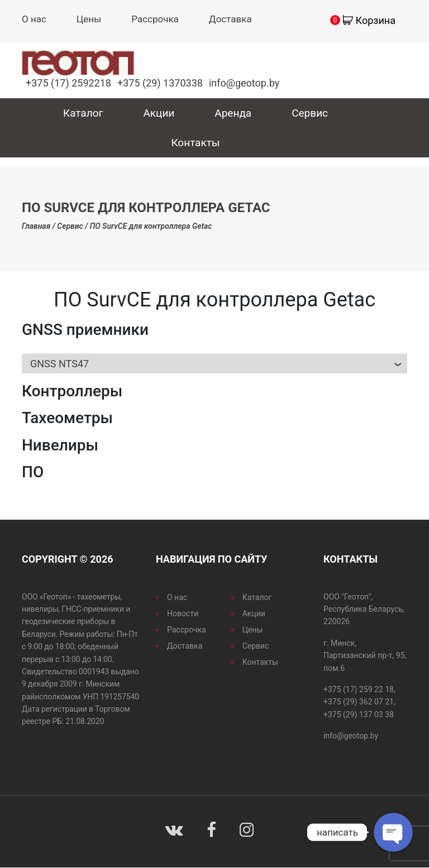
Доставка (230, 19)
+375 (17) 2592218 (68, 83)
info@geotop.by (244, 83)
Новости (183, 613)
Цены (89, 19)
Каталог (83, 113)
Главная (36, 226)
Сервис (310, 113)
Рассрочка (155, 19)
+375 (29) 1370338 (160, 83)
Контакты (195, 143)
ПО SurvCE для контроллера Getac (151, 226)
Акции (159, 113)
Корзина (376, 20)
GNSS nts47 (59, 364)
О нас (34, 19)
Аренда (233, 113)
